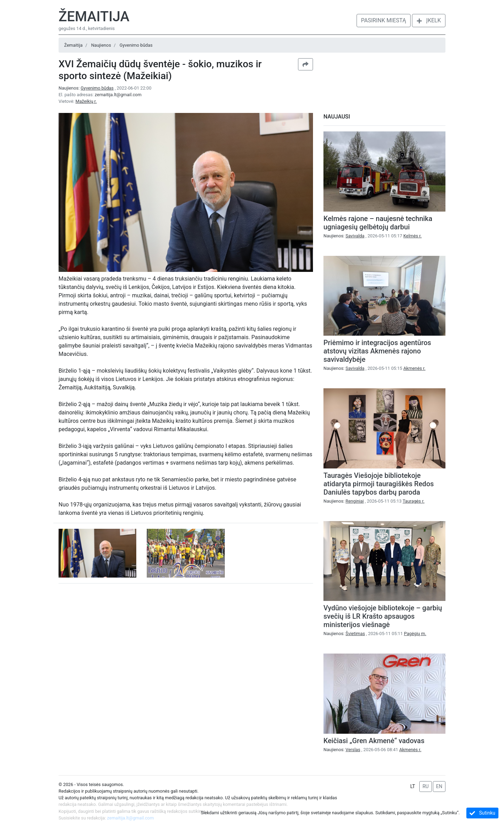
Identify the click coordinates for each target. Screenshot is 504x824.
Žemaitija (94, 17)
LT (413, 786)
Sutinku (482, 813)
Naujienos (101, 45)
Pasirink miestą (384, 20)
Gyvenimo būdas (136, 45)
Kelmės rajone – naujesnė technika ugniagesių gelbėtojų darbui (378, 223)
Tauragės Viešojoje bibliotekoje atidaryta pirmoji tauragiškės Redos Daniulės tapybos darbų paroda (379, 484)
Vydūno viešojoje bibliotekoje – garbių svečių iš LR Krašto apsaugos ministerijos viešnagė (383, 616)
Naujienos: (87, 88)
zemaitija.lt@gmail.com (118, 95)
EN (439, 786)
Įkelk (429, 20)
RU (426, 786)
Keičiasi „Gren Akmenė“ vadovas (374, 741)
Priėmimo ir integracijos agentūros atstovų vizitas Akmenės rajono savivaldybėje (377, 351)
